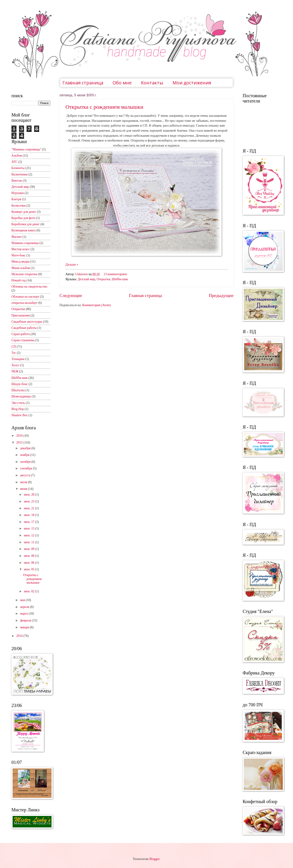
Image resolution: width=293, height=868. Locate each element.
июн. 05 (29, 569)
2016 (20, 436)
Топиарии (18, 359)
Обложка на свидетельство (29, 287)
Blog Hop (18, 409)
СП (14, 347)
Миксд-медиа (20, 262)
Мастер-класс (21, 249)
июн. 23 (29, 501)
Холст (15, 365)
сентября (27, 468)
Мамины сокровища (25, 243)
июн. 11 (29, 542)
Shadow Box (20, 415)
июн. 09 (29, 549)
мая (23, 600)
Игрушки (18, 193)
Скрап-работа (21, 334)
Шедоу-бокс (20, 384)
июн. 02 (29, 591)
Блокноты (18, 168)
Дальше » (72, 265)
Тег (14, 353)
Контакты (152, 83)
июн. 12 (29, 535)
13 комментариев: (116, 274)
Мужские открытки (24, 274)
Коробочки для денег (26, 224)
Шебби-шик (120, 279)
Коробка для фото (23, 218)
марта (24, 614)
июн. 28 (29, 495)
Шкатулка (18, 390)
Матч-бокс (19, 255)
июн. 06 (29, 563)
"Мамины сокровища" (26, 149)
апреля (25, 607)
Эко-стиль (18, 403)
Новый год (19, 280)
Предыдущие (221, 295)
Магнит (17, 237)
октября (26, 462)
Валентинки (20, 174)
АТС (14, 162)
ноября (25, 455)
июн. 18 (29, 515)
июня (24, 489)
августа (26, 475)
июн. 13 (29, 528)
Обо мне (122, 83)
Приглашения (21, 315)
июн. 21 (29, 508)
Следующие (71, 295)
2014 (20, 636)
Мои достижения (192, 83)
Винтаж (17, 181)
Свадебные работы (24, 328)
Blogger (155, 859)
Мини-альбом (21, 268)
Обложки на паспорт (25, 297)
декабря (26, 448)
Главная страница (83, 83)
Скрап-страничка (23, 340)
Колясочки (19, 206)
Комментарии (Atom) (96, 305)
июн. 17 (29, 522)
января (25, 627)
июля (24, 482)
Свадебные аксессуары (27, 322)
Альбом (17, 156)
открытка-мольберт (24, 303)
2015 (20, 442)
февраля (26, 620)
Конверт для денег (24, 212)
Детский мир (86, 279)
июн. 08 (29, 556)
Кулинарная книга (24, 230)
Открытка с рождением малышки (104, 107)
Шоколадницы (21, 396)
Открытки (103, 279)
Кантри (16, 199)
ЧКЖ (15, 371)
